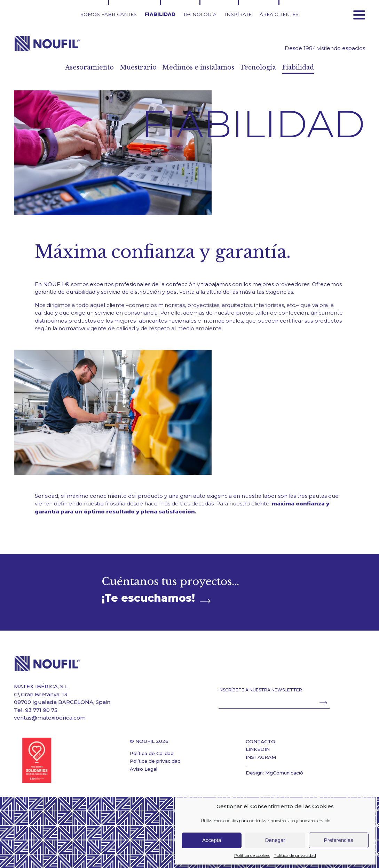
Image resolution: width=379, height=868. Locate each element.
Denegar (275, 840)
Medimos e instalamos (199, 67)
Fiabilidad (160, 14)
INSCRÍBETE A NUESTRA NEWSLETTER (260, 690)
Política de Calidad (152, 753)
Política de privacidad (295, 855)
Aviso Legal (144, 769)
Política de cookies (252, 855)
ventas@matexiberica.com (50, 718)
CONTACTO (260, 741)
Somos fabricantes (109, 14)
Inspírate (238, 14)
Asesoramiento (73, 67)
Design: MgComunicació (274, 773)
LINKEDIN (258, 749)
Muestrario (129, 67)
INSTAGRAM (261, 757)
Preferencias (339, 840)
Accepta (212, 840)
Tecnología (200, 14)
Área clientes (279, 14)
